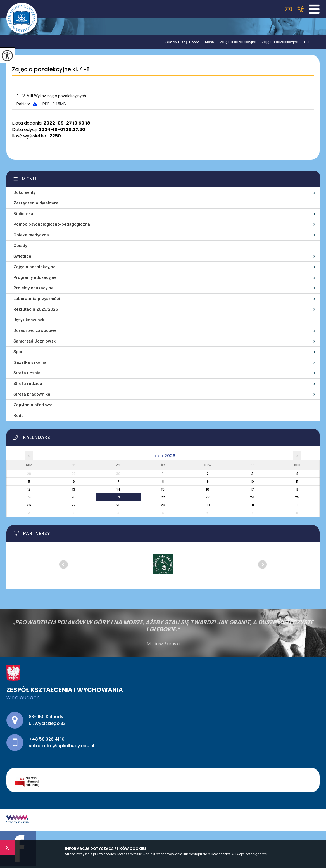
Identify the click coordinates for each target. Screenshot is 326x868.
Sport (19, 352)
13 (74, 489)
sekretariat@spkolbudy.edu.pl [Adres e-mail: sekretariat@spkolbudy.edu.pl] (61, 746)
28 (118, 505)
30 (208, 505)
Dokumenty (24, 192)
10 (252, 481)
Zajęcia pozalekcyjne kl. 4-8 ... (285, 42)
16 (208, 489)
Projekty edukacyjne (34, 288)
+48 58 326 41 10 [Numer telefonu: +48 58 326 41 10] (47, 739)
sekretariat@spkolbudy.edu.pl (288, 9)
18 (297, 489)
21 (118, 497)
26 (29, 505)
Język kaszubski (29, 320)
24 (252, 497)
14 (118, 489)
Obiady (20, 246)
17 (252, 489)
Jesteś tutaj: (177, 42)
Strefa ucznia (27, 373)
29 (163, 505)
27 (74, 505)
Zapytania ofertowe (33, 405)
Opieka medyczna (31, 235)
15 (163, 489)
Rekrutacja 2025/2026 (36, 309)
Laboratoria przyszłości (37, 299)
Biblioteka (23, 214)
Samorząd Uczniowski (35, 341)
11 (297, 481)
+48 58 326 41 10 (300, 9)
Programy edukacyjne (35, 277)
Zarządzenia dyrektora (36, 203)
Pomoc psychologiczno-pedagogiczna (52, 224)
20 (74, 497)
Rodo (19, 415)
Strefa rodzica (28, 384)
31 (252, 505)
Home (194, 42)
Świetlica (22, 256)
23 (208, 497)
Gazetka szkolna (30, 362)
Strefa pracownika (32, 394)
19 (29, 497)
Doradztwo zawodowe (35, 330)
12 (29, 489)
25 (297, 497)
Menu (207, 42)
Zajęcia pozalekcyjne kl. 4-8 (51, 70)
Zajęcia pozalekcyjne (235, 42)
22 (163, 497)
